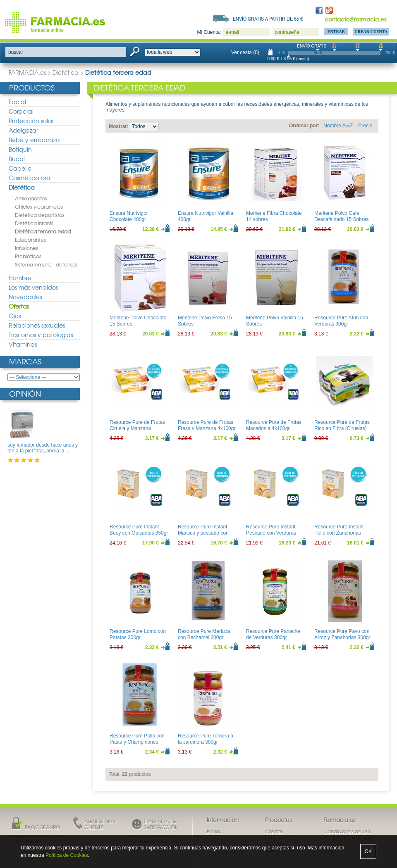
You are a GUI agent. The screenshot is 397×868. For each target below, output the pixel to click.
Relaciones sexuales (37, 325)
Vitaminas (23, 344)
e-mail (232, 32)
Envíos (214, 831)
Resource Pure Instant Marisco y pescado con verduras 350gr (203, 533)
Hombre (20, 278)
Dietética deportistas (40, 215)
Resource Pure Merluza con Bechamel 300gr (204, 634)
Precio (365, 126)
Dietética (66, 72)
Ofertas (19, 306)
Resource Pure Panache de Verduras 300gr (273, 634)
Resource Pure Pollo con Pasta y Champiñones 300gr (137, 742)
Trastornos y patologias (41, 335)
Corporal (21, 111)
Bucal (17, 159)
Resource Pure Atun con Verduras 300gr (341, 321)
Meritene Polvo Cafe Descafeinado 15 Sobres (341, 216)
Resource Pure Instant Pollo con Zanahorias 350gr (339, 533)
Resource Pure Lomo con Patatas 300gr (138, 634)
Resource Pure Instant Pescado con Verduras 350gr (271, 533)
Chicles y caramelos (39, 207)
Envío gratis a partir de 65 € (268, 19)
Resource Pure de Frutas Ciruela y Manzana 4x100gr (137, 428)
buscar (16, 52)
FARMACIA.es (27, 72)
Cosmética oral (30, 178)
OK (368, 851)
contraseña (287, 32)
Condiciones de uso (347, 831)
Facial (17, 102)
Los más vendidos (33, 287)
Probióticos (28, 256)
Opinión (25, 394)
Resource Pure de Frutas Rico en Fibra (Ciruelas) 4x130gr (342, 428)
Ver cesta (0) (245, 52)
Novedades (25, 297)
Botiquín (20, 149)
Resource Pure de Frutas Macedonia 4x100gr (274, 425)
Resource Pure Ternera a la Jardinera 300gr (206, 739)
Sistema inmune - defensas (46, 264)
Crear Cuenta (371, 32)
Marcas (25, 361)
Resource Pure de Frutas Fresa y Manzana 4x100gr (207, 425)
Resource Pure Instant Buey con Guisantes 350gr (139, 530)
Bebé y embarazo (34, 140)
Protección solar (31, 121)
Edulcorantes (30, 240)
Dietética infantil (34, 223)
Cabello (20, 168)
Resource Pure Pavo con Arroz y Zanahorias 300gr (342, 634)
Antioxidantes (31, 198)
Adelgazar (23, 130)
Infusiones (26, 248)
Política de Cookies (67, 855)
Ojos (15, 316)
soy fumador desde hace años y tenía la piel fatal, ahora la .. (43, 448)
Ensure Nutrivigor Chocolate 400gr (129, 216)
